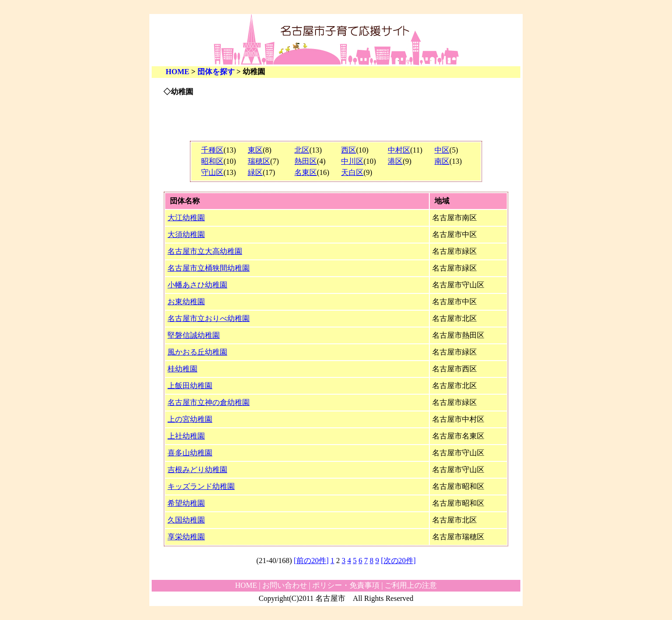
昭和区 (212, 161)
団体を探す (216, 72)
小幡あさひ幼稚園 (197, 285)
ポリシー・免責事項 (346, 585)
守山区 (212, 172)
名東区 (306, 172)
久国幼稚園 (186, 520)
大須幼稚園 (186, 234)
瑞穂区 (259, 161)
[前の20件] (311, 561)
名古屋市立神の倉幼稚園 (209, 402)
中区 (442, 150)
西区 (349, 150)
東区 (255, 150)
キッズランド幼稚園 (201, 486)
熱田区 (306, 161)
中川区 (352, 161)
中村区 (399, 150)
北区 (302, 150)
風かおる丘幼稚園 (197, 352)
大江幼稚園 (186, 218)
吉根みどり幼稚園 (197, 470)
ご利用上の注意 (411, 585)
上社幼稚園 (186, 436)
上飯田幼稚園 (190, 386)
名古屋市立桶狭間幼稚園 (209, 268)
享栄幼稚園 (186, 537)
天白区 (352, 172)
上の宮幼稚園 (190, 419)
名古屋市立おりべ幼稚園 (209, 318)
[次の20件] (398, 561)
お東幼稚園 (186, 302)
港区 (395, 161)
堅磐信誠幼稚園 (194, 335)
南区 (442, 161)
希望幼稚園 (186, 503)
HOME (178, 72)
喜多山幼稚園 (190, 453)
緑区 (255, 172)
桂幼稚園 (182, 369)
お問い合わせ (285, 585)
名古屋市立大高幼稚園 (205, 251)
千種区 (212, 150)
